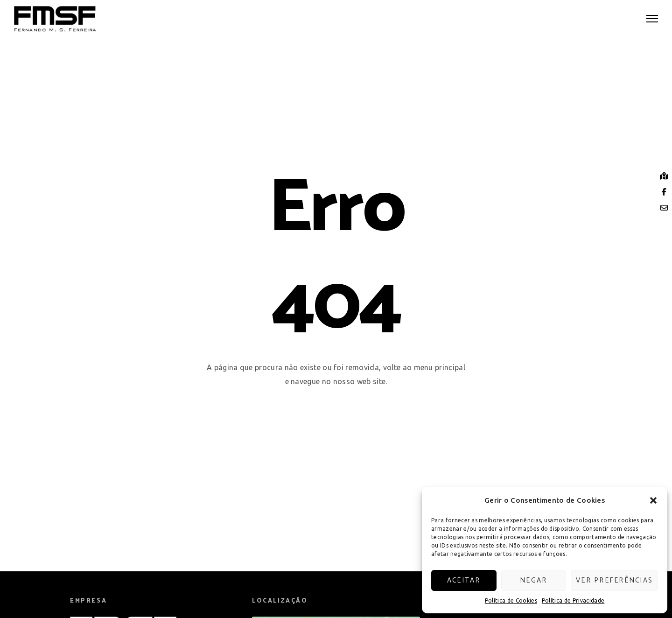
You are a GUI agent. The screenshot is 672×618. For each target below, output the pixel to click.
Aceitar (464, 580)
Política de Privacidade (573, 600)
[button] (653, 500)
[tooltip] (664, 176)
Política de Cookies (511, 600)
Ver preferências (614, 580)
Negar (533, 580)
